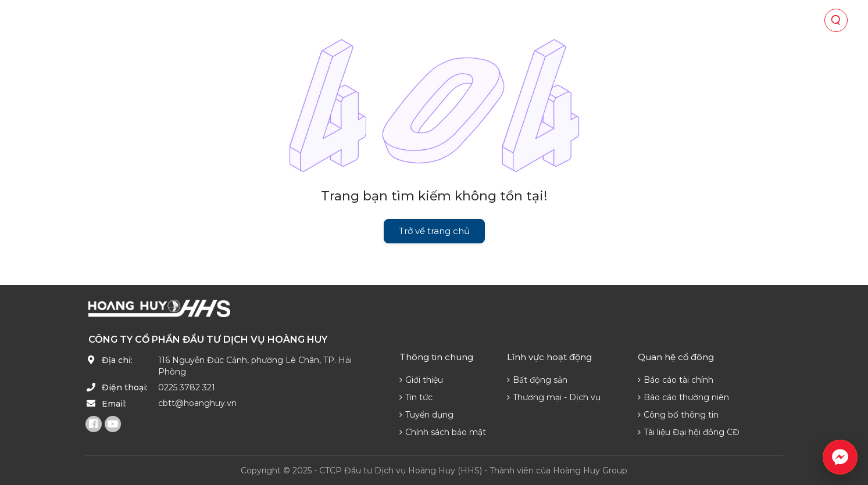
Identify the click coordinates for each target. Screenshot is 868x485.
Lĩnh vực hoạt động (369, 20)
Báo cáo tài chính (676, 380)
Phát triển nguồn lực (639, 20)
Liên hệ (725, 20)
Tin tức (552, 20)
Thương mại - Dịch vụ (554, 397)
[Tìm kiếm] (836, 20)
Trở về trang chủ (434, 231)
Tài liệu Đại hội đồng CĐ (689, 432)
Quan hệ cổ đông (476, 20)
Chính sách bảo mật (443, 432)
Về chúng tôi (274, 20)
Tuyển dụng (426, 415)
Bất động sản (537, 380)
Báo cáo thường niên (683, 397)
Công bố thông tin (678, 415)
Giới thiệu (421, 380)
